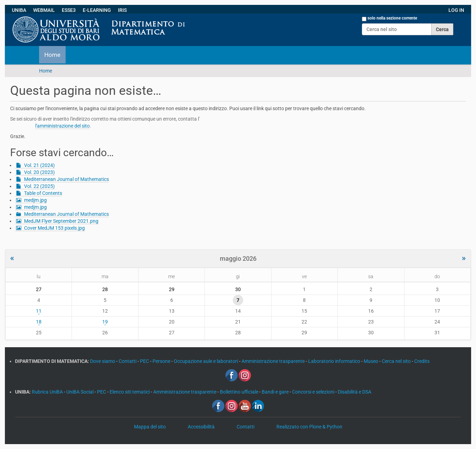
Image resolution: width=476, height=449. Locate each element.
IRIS (122, 10)
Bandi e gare (276, 392)
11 (39, 311)
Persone (162, 361)
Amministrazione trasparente (274, 361)
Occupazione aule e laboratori (206, 361)
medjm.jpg (35, 200)
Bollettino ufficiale (240, 392)
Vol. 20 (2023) (39, 172)
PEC (145, 361)
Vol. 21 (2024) (39, 165)
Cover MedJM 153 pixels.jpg (54, 228)
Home (52, 55)
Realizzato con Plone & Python (309, 427)
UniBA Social (80, 392)
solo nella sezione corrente (392, 18)
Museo (371, 361)
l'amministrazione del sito (62, 126)
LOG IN (456, 10)
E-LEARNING (97, 10)
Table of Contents (43, 193)
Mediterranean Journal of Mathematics (66, 179)
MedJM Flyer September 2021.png (61, 221)
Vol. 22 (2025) (39, 186)
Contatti (128, 361)
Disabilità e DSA (355, 392)
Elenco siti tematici (130, 392)
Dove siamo (103, 361)
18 (39, 322)
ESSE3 (69, 10)
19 (105, 322)
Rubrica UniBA (48, 392)
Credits (422, 361)
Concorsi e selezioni (314, 392)
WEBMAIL (44, 10)
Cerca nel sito (397, 361)
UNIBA (19, 10)
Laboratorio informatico (335, 361)
